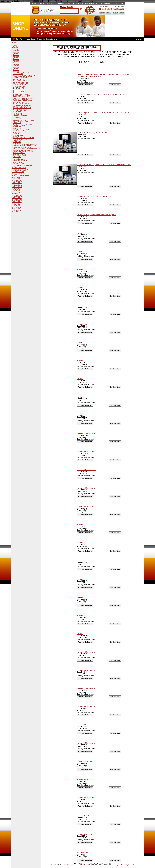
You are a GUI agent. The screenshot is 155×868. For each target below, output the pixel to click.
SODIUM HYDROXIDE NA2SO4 (22, 108)
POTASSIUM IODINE (19, 153)
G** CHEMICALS (17, 186)
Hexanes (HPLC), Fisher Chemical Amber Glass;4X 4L (97, 215)
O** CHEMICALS (17, 196)
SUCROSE (16, 136)
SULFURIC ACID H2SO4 (20, 109)
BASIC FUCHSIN (18, 132)
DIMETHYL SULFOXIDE (20, 156)
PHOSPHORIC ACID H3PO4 (21, 104)
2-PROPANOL (17, 157)
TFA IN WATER (17, 141)
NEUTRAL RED (17, 127)
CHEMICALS (16, 49)
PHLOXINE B (17, 117)
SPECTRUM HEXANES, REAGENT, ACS (92, 133)
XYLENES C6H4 (17, 113)
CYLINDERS (16, 47)
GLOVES (15, 166)
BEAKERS (15, 45)
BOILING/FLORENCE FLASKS (21, 169)
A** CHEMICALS (17, 177)
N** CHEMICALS (17, 195)
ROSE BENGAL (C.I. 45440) (21, 121)
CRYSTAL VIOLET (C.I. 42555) (21, 130)
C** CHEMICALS (17, 180)
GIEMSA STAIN (17, 143)
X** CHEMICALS (17, 209)
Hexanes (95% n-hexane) (86, 688)
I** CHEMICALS (17, 188)
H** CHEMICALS (17, 187)
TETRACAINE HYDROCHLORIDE (22, 165)
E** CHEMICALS (17, 183)
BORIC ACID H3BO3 (19, 79)
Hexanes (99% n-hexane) (86, 652)
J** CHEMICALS (17, 190)
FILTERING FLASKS (18, 172)
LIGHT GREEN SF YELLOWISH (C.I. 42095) (25, 146)
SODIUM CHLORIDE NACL (21, 107)
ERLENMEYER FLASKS (19, 171)
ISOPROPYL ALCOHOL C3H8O (22, 97)
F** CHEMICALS (17, 184)
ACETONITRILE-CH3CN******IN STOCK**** (25, 75)
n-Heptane (16, 158)
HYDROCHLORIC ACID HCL (21, 94)
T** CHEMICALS (17, 203)
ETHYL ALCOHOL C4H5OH (21, 83)
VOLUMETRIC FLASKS (19, 173)
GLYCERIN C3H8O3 (19, 88)
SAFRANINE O (17, 142)
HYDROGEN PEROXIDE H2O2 (22, 96)
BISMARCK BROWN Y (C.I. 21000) (23, 124)
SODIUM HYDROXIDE (19, 160)
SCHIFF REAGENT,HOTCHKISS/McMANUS (25, 145)
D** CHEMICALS (17, 181)
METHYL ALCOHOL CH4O (20, 100)
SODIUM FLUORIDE (19, 164)
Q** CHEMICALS (17, 199)
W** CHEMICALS (17, 207)
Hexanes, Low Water (84, 816)
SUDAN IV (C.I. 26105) (19, 131)
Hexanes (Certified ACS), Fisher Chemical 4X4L (94, 197)
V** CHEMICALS (17, 206)
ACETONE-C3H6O (18, 74)
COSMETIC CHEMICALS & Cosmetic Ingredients (26, 149)
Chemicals (16, 51)
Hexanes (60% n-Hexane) (86, 470)
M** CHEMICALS (17, 194)
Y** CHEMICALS (17, 210)
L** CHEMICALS (17, 192)
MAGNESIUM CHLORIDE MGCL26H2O (24, 98)
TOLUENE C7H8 (18, 112)
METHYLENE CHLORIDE (20, 161)
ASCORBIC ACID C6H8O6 (20, 78)
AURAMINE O (17, 128)
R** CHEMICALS (17, 201)
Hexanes (80, 233)
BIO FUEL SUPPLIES (19, 162)
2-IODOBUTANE (83, 852)
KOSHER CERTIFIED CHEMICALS (23, 147)
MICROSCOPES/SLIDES (20, 116)
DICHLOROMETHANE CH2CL (21, 81)
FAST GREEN (17, 123)
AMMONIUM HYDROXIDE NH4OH (22, 77)
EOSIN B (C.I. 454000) (19, 126)
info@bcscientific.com (131, 865)
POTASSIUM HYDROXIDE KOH (22, 105)
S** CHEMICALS (17, 202)
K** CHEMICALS (17, 191)
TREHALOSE (17, 134)
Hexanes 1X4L (82, 324)
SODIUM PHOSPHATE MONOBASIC (23, 138)
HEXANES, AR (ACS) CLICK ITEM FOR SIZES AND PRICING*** (100, 95)
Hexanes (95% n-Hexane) (86, 433)
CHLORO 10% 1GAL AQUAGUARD (23, 150)
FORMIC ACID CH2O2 (19, 86)
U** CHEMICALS (17, 205)
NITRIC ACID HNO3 (18, 102)
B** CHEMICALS (17, 179)
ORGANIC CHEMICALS (20, 154)
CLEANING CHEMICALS (19, 168)
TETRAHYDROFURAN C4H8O (21, 111)
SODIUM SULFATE (18, 115)
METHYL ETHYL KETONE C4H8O (22, 101)
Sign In (14, 43)
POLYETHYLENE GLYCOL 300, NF (23, 151)
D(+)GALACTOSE (18, 135)
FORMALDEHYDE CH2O (20, 85)
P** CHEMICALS (17, 198)
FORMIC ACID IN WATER (20, 139)
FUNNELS (15, 48)
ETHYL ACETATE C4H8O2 (20, 82)
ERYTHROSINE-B (18, 119)
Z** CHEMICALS (17, 211)
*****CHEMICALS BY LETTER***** (22, 73)
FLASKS (14, 175)
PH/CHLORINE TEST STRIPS (20, 176)
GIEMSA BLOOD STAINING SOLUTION (24, 120)
